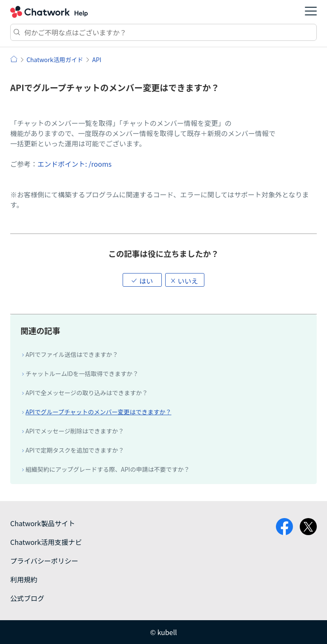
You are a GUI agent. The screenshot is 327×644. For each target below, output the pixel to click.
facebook (284, 527)
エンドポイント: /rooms (75, 164)
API (96, 60)
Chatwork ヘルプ (49, 12)
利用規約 (24, 579)
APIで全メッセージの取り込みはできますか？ (87, 393)
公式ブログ (27, 598)
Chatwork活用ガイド (55, 60)
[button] (142, 280)
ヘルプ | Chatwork (14, 59)
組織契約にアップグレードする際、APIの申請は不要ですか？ (108, 469)
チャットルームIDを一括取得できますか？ (82, 373)
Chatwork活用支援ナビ (46, 542)
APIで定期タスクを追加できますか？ (75, 450)
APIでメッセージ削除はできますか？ (75, 431)
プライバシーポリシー (44, 561)
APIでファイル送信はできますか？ (72, 354)
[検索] (163, 32)
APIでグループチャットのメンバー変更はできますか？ (99, 412)
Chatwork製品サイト (43, 523)
